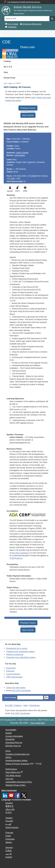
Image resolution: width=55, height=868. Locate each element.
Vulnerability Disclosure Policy (19, 782)
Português (10, 839)
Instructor (10, 671)
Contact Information (14, 736)
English (9, 857)
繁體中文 (10, 806)
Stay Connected (9, 790)
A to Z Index (13, 24)
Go (46, 697)
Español (9, 803)
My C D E (8, 67)
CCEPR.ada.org (16, 558)
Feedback (12, 27)
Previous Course (28, 108)
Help (6, 72)
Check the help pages (16, 688)
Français (9, 833)
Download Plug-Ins (14, 743)
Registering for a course (17, 648)
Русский (9, 821)
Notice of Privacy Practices (17, 764)
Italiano (9, 842)
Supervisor (11, 668)
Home (5, 83)
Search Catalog (10, 697)
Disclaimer (10, 739)
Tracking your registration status (20, 651)
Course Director (13, 674)
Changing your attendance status (21, 657)
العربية (8, 824)
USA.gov (9, 779)
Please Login (27, 47)
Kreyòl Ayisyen (12, 827)
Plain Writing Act (13, 772)
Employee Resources (32, 24)
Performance (11, 769)
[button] (52, 19)
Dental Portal (9, 78)
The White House (13, 776)
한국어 (9, 813)
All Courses (31, 111)
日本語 (9, 851)
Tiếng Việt (10, 809)
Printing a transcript (15, 654)
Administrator (14, 677)
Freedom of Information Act (17, 754)
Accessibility (11, 730)
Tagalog (9, 818)
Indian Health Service (28, 7)
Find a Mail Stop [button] (38, 723)
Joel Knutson (20, 155)
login (34, 97)
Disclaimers (35, 705)
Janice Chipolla (22, 153)
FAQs (8, 751)
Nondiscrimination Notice (16, 760)
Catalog (7, 61)
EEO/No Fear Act (13, 746)
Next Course (28, 115)
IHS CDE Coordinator (20, 553)
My (9, 705)
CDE (6, 42)
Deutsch (9, 847)
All (14, 83)
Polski (8, 836)
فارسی (9, 854)
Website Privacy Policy (15, 785)
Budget (9, 733)
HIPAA (8, 757)
